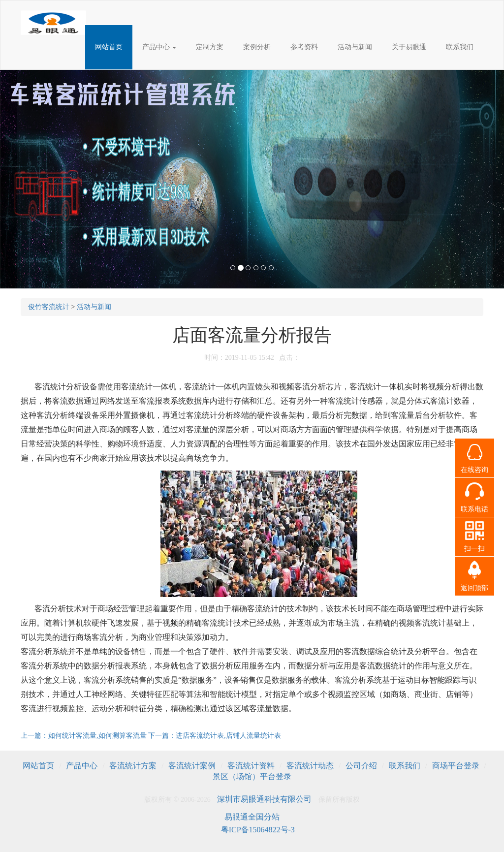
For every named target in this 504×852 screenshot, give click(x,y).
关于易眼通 (409, 47)
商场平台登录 (456, 766)
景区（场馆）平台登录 (252, 776)
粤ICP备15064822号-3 (258, 830)
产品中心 (159, 47)
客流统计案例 (192, 766)
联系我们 (460, 47)
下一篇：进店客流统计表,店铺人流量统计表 (215, 736)
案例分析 (257, 47)
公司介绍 (361, 766)
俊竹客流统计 (49, 307)
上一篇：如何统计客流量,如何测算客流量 (84, 736)
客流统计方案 (133, 766)
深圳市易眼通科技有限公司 (264, 799)
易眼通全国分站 (252, 817)
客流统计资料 (251, 766)
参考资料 (304, 47)
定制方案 (210, 47)
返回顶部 (474, 588)
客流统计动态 (310, 766)
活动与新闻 (355, 47)
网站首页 (109, 47)
